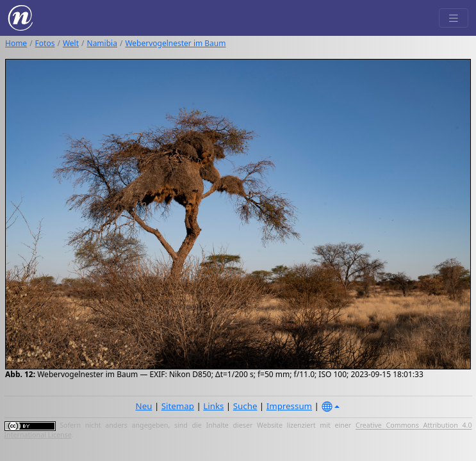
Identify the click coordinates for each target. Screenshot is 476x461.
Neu (144, 406)
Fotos (45, 43)
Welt (71, 43)
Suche (245, 406)
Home (16, 43)
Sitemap (178, 406)
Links (213, 406)
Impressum (289, 406)
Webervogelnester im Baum (175, 43)
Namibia (102, 43)
